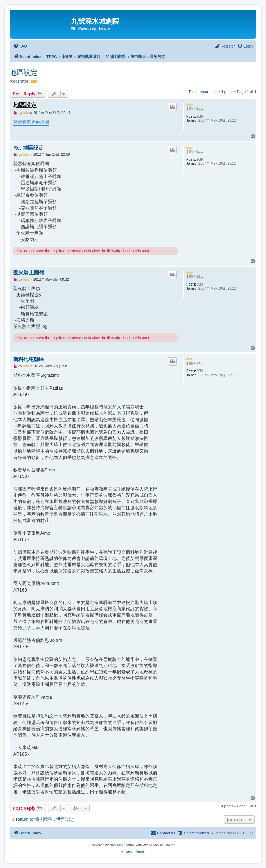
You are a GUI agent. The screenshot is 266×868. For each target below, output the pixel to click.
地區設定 (24, 73)
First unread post (203, 92)
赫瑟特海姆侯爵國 (31, 122)
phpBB (115, 845)
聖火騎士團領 (29, 273)
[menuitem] (20, 46)
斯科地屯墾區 (29, 359)
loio (34, 81)
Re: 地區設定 (28, 148)
